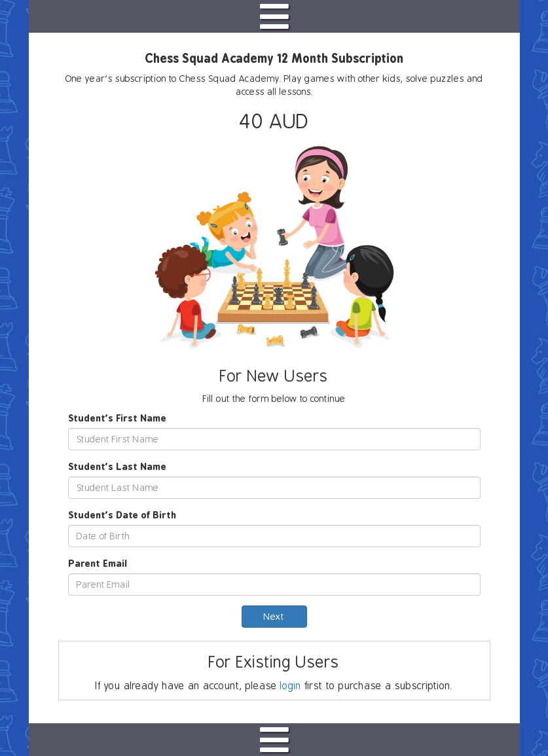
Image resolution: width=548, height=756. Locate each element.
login (291, 686)
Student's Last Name (117, 466)
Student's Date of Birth (122, 515)
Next (274, 617)
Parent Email (98, 563)
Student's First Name (117, 418)
